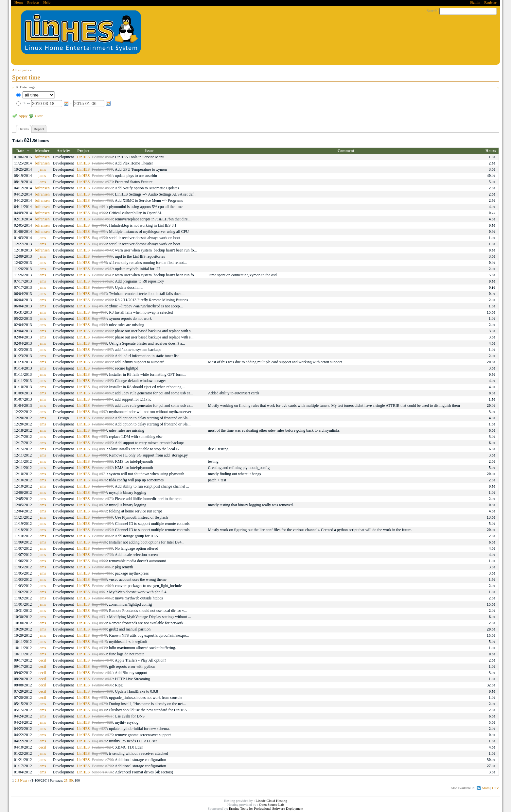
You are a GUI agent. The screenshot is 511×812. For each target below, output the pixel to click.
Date (20, 151)
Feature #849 (103, 660)
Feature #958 (103, 219)
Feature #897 (103, 350)
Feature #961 (103, 176)
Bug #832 (99, 698)
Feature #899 (103, 362)
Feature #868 (103, 536)
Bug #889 (99, 374)
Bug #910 (99, 306)
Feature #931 (103, 256)
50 (71, 780)
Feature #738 (103, 555)
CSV (495, 788)
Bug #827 (99, 729)
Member (42, 151)
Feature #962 (103, 200)
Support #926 (103, 281)
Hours (491, 151)
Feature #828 (103, 722)
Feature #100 (103, 548)
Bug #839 (99, 648)
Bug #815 (99, 642)
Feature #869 (103, 517)
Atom (486, 788)
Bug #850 (99, 666)
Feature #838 (103, 691)
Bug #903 (99, 294)
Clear (39, 116)
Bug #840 (99, 635)
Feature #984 (103, 157)
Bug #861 (99, 592)
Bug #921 (99, 319)
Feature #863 (103, 567)
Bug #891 (99, 207)
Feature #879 (103, 486)
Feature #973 (103, 182)
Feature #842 (103, 679)
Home (19, 2)
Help (47, 2)
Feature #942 (103, 269)
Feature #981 (103, 163)
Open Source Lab (272, 804)
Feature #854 (103, 524)
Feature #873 (103, 499)
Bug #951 (99, 232)
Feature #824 (103, 747)
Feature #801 (103, 673)
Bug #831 (99, 617)
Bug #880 (99, 455)
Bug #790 (99, 629)
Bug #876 (99, 480)
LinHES (83, 157)
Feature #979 (103, 169)
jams (42, 169)
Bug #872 (99, 511)
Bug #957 (99, 225)
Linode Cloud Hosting (271, 801)
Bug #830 (99, 710)
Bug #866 (99, 561)
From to (67, 103)
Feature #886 (103, 418)
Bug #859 (99, 611)
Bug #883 (99, 437)
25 (66, 780)
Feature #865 (103, 573)
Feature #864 (103, 586)
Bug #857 (99, 604)
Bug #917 (99, 312)
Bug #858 (99, 623)
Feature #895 (103, 381)
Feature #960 (103, 194)
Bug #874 (99, 492)
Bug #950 (99, 238)
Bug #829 (99, 704)
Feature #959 (103, 188)
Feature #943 (103, 250)
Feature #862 (103, 598)
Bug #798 (99, 753)
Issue (149, 151)
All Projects (20, 70)
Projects (33, 2)
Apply (23, 116)
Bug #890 (99, 387)
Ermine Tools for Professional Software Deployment (266, 808)
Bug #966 (99, 213)
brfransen (42, 157)
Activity (63, 151)
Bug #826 (99, 741)
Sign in (475, 2)
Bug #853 (99, 654)
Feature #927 (103, 287)
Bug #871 (99, 474)
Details (24, 129)
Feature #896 (103, 368)
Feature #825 (103, 735)
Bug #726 (99, 542)
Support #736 (103, 772)
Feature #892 (103, 393)
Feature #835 (103, 685)
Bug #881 (99, 449)
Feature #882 (103, 461)
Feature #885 (103, 443)
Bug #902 (99, 343)
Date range (28, 87)
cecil (42, 660)
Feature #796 (103, 760)
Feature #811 (102, 716)
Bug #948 (99, 263)
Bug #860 (99, 579)
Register (490, 2)
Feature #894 (103, 399)
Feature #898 (103, 356)
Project (83, 151)
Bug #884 (99, 325)
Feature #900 (103, 331)
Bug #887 (99, 412)
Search (432, 11)
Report (39, 129)
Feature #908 (103, 300)
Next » (25, 780)
